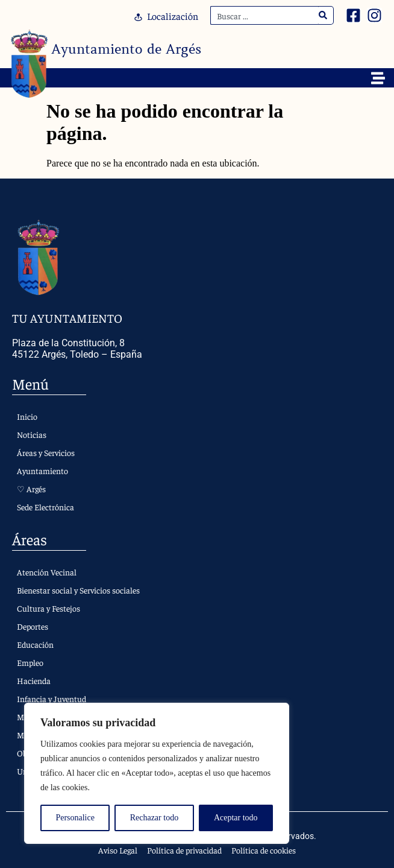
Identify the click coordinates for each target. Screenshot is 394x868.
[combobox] (264, 15)
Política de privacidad (184, 850)
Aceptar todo (236, 818)
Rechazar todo (154, 818)
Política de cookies (264, 850)
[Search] (323, 15)
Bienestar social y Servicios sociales (78, 590)
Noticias (32, 434)
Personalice (75, 818)
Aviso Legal (118, 850)
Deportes (33, 626)
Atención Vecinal (47, 572)
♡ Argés (31, 489)
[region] (157, 773)
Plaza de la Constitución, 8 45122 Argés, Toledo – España (77, 349)
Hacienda (34, 680)
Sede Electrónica (45, 507)
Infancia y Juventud (52, 699)
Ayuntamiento (42, 470)
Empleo (30, 662)
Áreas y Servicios (46, 452)
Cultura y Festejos (48, 608)
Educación (35, 644)
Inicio (27, 416)
